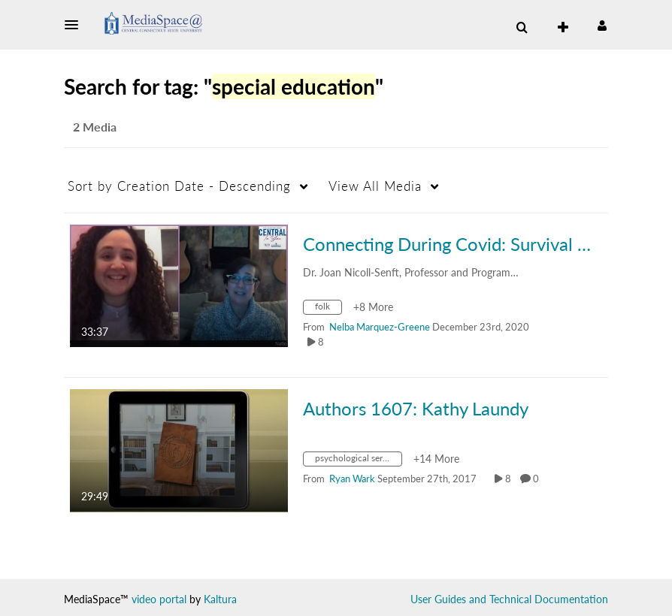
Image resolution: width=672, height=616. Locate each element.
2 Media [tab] (95, 127)
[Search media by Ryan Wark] (352, 479)
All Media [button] (375, 186)
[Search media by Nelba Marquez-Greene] (380, 327)
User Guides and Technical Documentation (509, 599)
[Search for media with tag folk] (328, 309)
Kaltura (220, 599)
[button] (76, 25)
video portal (159, 599)
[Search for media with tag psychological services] (358, 461)
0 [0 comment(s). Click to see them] (538, 479)
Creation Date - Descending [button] (179, 186)
